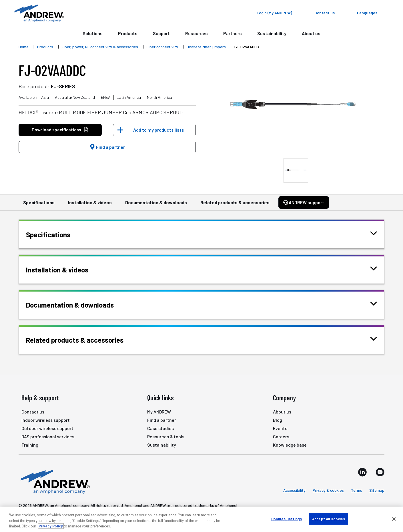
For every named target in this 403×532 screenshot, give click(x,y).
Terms (357, 490)
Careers (281, 436)
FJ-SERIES (63, 86)
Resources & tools (166, 436)
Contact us (33, 412)
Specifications (39, 205)
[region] (202, 519)
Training (30, 445)
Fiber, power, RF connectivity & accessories (100, 47)
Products (128, 33)
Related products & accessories (235, 205)
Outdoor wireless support (47, 428)
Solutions (93, 33)
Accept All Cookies (329, 519)
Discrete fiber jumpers (206, 47)
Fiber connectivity (162, 47)
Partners (233, 33)
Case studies (160, 428)
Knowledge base (290, 445)
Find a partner (107, 147)
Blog (278, 420)
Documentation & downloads (156, 205)
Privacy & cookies (328, 490)
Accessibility (294, 490)
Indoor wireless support (46, 420)
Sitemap (377, 490)
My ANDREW (159, 412)
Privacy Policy (51, 526)
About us (311, 33)
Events (280, 428)
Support (161, 33)
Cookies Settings (287, 519)
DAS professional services (48, 436)
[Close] (394, 519)
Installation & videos (90, 205)
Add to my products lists (159, 130)
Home (24, 47)
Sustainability (272, 33)
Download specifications (60, 130)
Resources (196, 33)
